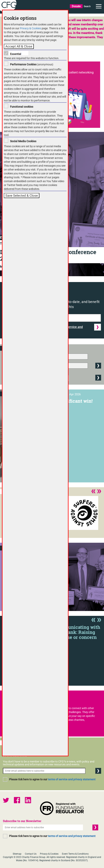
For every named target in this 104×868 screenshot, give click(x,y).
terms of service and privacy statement (72, 779)
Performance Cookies (23, 64)
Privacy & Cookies (49, 854)
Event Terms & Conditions (75, 854)
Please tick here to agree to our (52, 779)
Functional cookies (22, 107)
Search (87, 6)
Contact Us (31, 854)
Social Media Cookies (23, 141)
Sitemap (17, 854)
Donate (76, 6)
